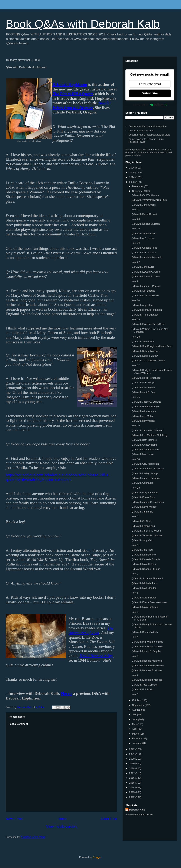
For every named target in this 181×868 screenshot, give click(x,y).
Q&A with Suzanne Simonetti (147, 578)
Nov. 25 (136, 229)
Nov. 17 (136, 365)
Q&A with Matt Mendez (144, 588)
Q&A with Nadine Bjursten (146, 224)
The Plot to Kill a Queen (73, 94)
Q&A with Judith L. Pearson (146, 286)
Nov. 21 (136, 281)
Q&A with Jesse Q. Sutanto (146, 402)
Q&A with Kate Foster (143, 387)
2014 (132, 787)
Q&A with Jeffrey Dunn (144, 233)
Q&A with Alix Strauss (143, 291)
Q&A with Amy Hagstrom (145, 492)
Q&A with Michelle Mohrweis (147, 661)
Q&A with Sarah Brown (144, 598)
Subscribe (150, 93)
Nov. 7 (135, 574)
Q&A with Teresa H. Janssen (147, 535)
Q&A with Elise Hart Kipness (147, 680)
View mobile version (61, 827)
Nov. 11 (136, 545)
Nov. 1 (135, 694)
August (136, 710)
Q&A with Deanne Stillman (146, 569)
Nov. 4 (135, 637)
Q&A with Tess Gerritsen (145, 685)
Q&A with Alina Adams (144, 411)
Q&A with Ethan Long (143, 526)
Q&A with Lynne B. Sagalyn (146, 651)
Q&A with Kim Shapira (143, 252)
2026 (132, 168)
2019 (132, 763)
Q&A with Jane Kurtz (143, 267)
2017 (132, 773)
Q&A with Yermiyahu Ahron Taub (149, 200)
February (137, 738)
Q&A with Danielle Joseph (146, 559)
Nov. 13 (136, 488)
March (136, 734)
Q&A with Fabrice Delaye (145, 406)
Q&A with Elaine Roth (143, 497)
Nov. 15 (136, 426)
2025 (132, 173)
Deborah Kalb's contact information (147, 126)
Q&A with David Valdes (144, 507)
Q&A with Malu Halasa (144, 564)
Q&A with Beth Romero (144, 440)
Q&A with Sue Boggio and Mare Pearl (152, 346)
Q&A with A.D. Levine (143, 238)
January (137, 743)
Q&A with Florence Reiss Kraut (148, 324)
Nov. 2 (135, 675)
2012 (132, 797)
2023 (132, 182)
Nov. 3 (135, 656)
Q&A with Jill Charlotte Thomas (148, 360)
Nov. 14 (136, 459)
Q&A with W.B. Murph (143, 383)
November (138, 191)
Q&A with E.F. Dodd (142, 689)
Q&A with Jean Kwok (143, 341)
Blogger (97, 857)
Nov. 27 (136, 210)
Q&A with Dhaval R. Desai (146, 276)
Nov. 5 (135, 612)
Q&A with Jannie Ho (142, 512)
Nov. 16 (136, 397)
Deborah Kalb (137, 810)
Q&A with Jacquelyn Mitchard (147, 430)
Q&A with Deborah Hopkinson (148, 665)
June (135, 719)
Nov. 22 (136, 262)
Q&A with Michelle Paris (144, 583)
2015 (132, 783)
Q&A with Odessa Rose (144, 248)
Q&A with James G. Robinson (148, 502)
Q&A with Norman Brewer (145, 295)
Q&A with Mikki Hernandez (146, 378)
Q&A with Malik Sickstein (145, 607)
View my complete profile (139, 815)
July (135, 714)
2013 (132, 792)
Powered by (150, 105)
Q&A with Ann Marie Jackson (147, 646)
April (135, 729)
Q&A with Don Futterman (145, 449)
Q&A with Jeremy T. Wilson (146, 531)
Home (62, 819)
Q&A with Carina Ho (142, 483)
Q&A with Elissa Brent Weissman (149, 602)
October (137, 700)
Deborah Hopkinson (70, 84)
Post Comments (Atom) (33, 837)
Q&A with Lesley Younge (145, 473)
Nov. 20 (136, 300)
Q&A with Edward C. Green (146, 272)
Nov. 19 (136, 319)
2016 (132, 778)
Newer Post (15, 819)
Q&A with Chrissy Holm (144, 445)
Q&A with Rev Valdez (143, 421)
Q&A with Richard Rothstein (146, 310)
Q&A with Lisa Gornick (144, 555)
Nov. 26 (136, 219)
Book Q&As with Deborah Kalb (83, 24)
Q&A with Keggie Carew (145, 356)
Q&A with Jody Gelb (142, 540)
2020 (132, 759)
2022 (132, 749)
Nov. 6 (135, 593)
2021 (132, 754)
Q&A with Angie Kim (142, 305)
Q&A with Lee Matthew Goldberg (149, 435)
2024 (132, 177)
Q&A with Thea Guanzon (145, 315)
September (138, 705)
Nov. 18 (136, 337)
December (138, 186)
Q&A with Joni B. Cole (143, 392)
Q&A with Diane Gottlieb (145, 632)
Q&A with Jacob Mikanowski (147, 257)
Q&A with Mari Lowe (142, 454)
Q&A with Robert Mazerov (146, 351)
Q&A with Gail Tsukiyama (145, 195)
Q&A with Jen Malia (142, 416)
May (135, 724)
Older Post (109, 819)
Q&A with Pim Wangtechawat (147, 642)
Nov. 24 (136, 243)
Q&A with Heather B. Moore (146, 670)
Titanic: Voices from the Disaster (82, 105)
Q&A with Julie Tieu (142, 550)
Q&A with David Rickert (144, 214)
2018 (132, 768)
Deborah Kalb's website (141, 131)
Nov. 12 (136, 516)
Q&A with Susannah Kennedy (148, 468)
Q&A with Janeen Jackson (146, 478)
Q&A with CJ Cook (142, 521)
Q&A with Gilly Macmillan (145, 464)
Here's (66, 693)
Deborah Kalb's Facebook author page (149, 135)
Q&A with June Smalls (143, 205)
